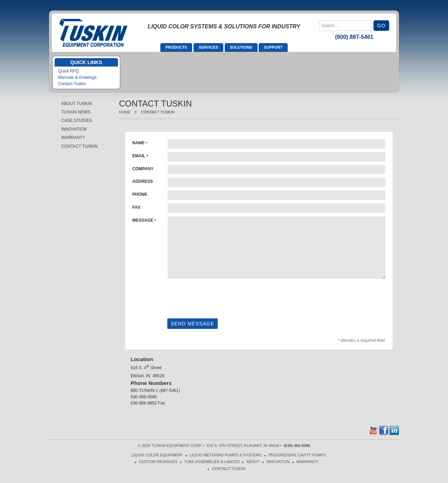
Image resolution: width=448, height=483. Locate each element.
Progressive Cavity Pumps (297, 455)
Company (143, 169)
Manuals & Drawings (77, 77)
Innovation (74, 129)
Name (138, 143)
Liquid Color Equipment (157, 455)
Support (273, 47)
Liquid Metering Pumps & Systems (226, 455)
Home (125, 112)
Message (143, 220)
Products (176, 47)
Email (139, 156)
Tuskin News (76, 112)
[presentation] (220, 297)
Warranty (73, 138)
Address (143, 181)
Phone (140, 194)
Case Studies (77, 120)
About (253, 462)
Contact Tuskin (72, 84)
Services (208, 47)
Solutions (241, 47)
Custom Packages (158, 462)
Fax (136, 207)
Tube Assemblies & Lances (212, 462)
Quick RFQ (68, 71)
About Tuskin (77, 104)
